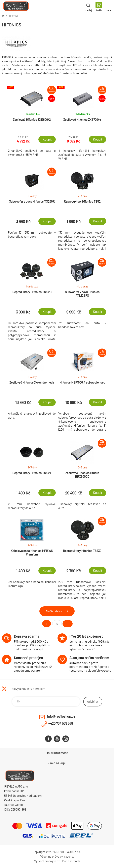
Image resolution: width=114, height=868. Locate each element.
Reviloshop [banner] (16, 7)
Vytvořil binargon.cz (47, 861)
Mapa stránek (71, 861)
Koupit (47, 139)
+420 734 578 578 (61, 723)
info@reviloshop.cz (61, 716)
